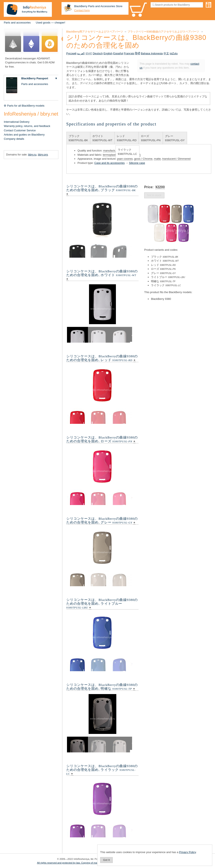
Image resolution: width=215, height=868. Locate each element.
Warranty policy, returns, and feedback (27, 126)
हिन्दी (138, 53)
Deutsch (98, 53)
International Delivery (17, 122)
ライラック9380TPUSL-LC (127, 152)
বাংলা (89, 53)
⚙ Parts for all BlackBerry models (24, 106)
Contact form (82, 10)
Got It (106, 860)
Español (118, 53)
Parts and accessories (17, 23)
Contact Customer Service (20, 130)
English (108, 53)
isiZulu (174, 53)
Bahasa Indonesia (152, 53)
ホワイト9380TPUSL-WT (102, 138)
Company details (14, 139)
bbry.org (43, 155)
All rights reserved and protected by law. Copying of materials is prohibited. (78, 863)
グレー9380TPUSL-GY (175, 138)
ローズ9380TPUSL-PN (151, 138)
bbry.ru (32, 155)
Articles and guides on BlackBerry (24, 135)
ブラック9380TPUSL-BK (78, 138)
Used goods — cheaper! (51, 23)
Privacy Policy (187, 852)
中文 (166, 53)
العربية (81, 53)
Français (129, 53)
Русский (71, 53)
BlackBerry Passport (35, 78)
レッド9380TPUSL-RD (127, 138)
